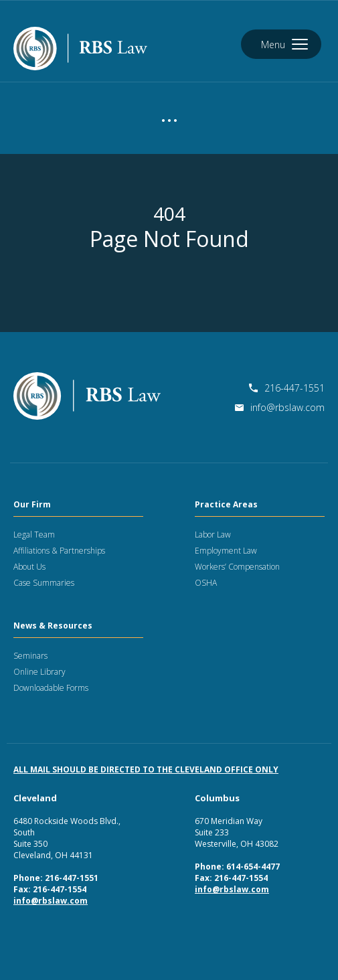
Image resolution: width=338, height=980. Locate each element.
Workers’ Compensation (237, 567)
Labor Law (213, 535)
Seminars (30, 656)
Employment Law (226, 551)
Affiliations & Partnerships (59, 551)
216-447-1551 (287, 388)
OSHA (206, 583)
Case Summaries (44, 583)
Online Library (39, 672)
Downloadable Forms (51, 688)
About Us (29, 567)
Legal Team (34, 535)
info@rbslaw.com (280, 407)
